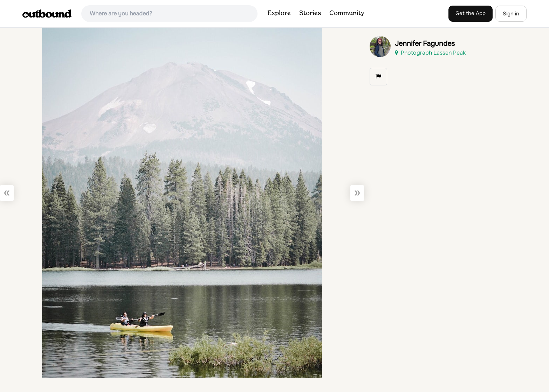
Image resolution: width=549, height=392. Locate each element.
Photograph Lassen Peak (430, 53)
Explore (279, 13)
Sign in (511, 14)
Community (347, 13)
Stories (310, 13)
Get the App (471, 13)
